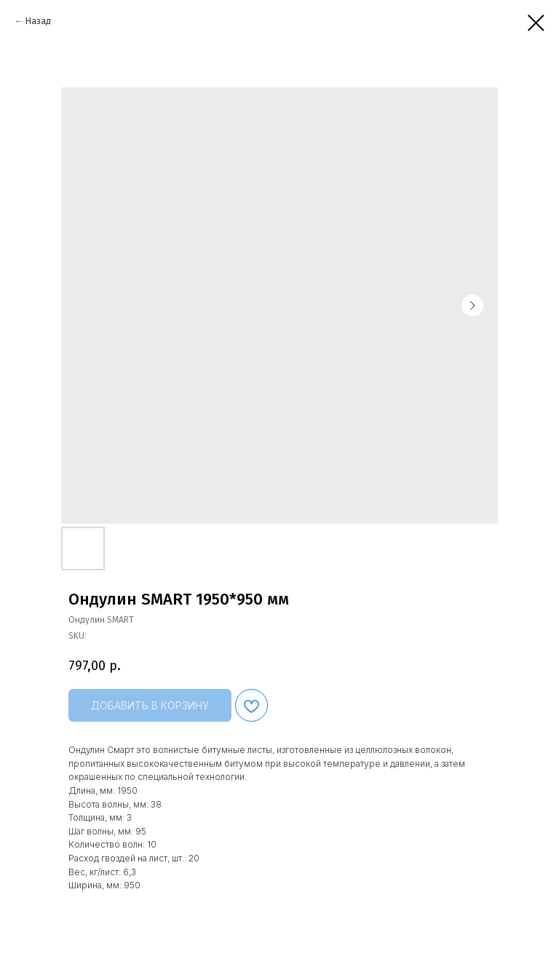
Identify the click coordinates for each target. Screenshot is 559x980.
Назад (38, 21)
